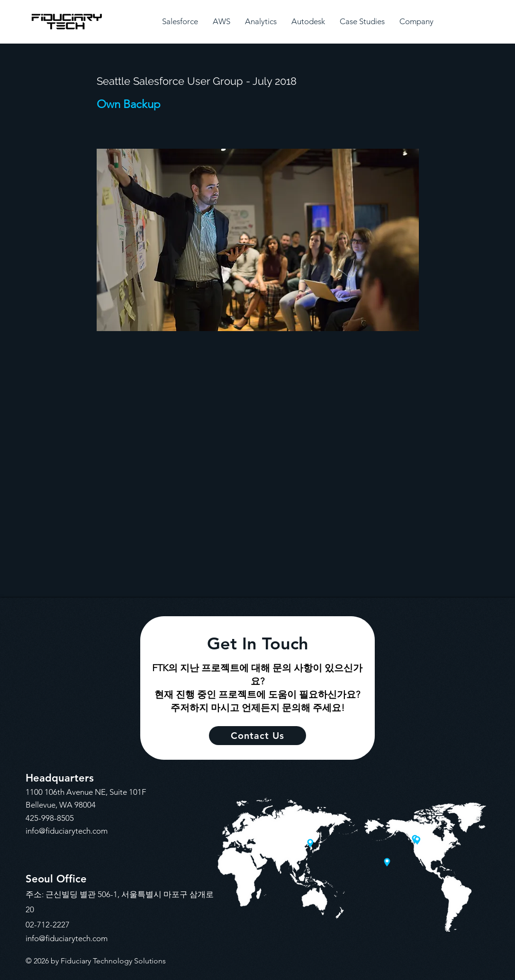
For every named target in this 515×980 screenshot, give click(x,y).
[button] (180, 22)
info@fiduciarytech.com (67, 831)
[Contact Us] (257, 736)
